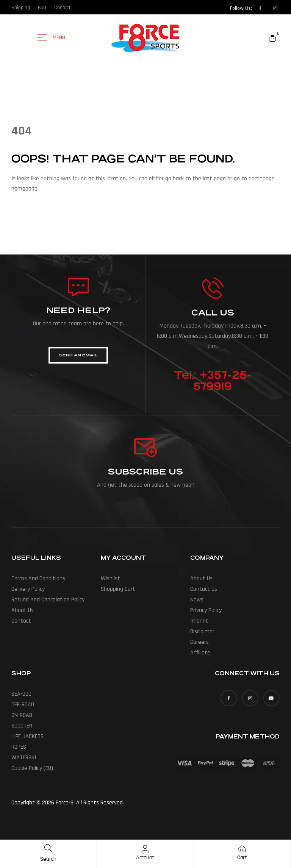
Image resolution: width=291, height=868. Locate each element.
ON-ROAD (22, 715)
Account (145, 858)
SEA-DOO (21, 694)
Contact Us (204, 589)
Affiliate (200, 653)
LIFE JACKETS (27, 736)
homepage (24, 189)
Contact (21, 621)
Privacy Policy (206, 610)
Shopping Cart (118, 589)
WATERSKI (24, 758)
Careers (199, 642)
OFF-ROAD (23, 705)
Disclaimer (202, 631)
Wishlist (110, 578)
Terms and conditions (38, 578)
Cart (242, 858)
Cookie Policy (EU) (32, 768)
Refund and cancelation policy (48, 600)
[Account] (145, 849)
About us (23, 610)
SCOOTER (22, 726)
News (197, 600)
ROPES (19, 747)
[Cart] (242, 849)
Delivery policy (28, 589)
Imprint (199, 621)
